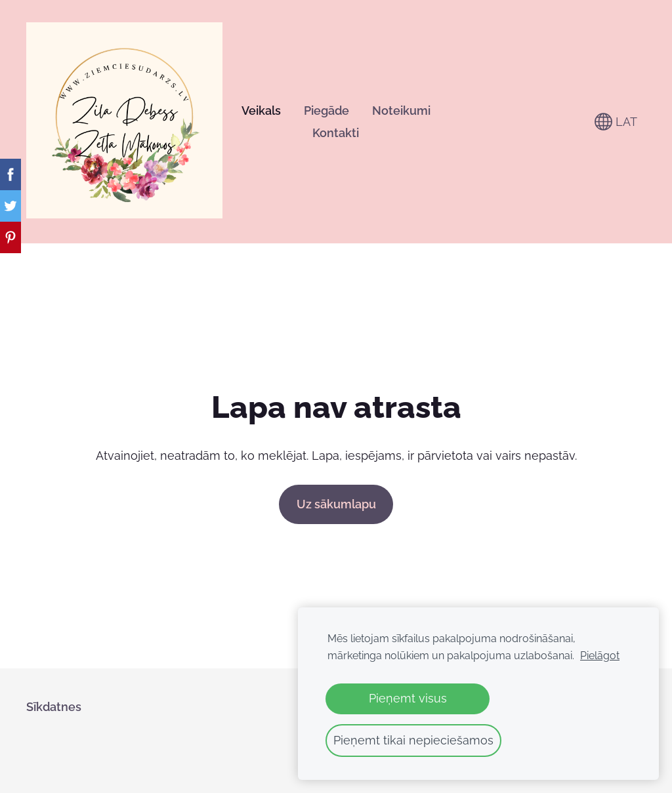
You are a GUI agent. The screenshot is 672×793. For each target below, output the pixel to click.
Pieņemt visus (408, 698)
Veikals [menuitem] (261, 111)
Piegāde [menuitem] (326, 111)
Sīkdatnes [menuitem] (54, 707)
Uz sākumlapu (336, 504)
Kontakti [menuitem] (336, 133)
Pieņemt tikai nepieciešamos (413, 740)
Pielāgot (600, 656)
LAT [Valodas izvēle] (616, 122)
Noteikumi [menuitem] (401, 111)
